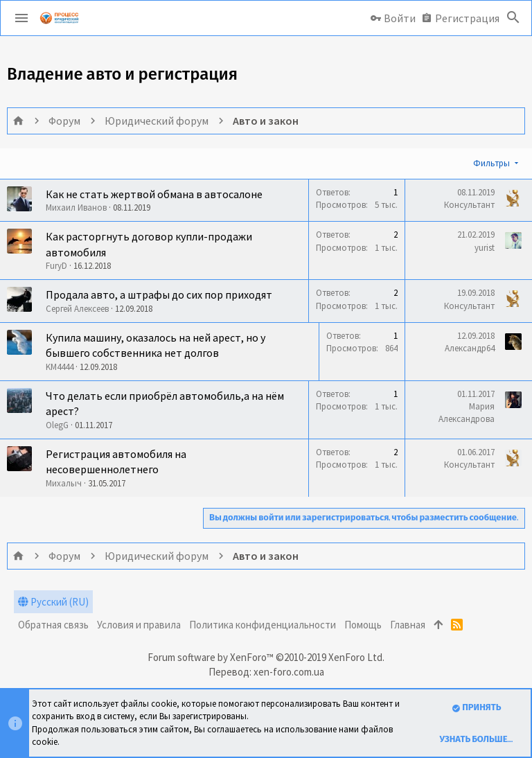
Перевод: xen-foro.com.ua (266, 672)
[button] (21, 18)
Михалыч (64, 483)
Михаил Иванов (76, 208)
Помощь (363, 625)
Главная (408, 625)
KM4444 (60, 367)
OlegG (57, 425)
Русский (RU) (53, 602)
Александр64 (470, 348)
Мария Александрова (467, 413)
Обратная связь (53, 625)
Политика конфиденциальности (263, 625)
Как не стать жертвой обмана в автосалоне (154, 194)
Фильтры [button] (491, 163)
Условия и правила (139, 625)
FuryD (56, 266)
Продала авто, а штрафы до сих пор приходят (159, 294)
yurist (485, 248)
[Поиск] (513, 18)
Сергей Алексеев (77, 309)
